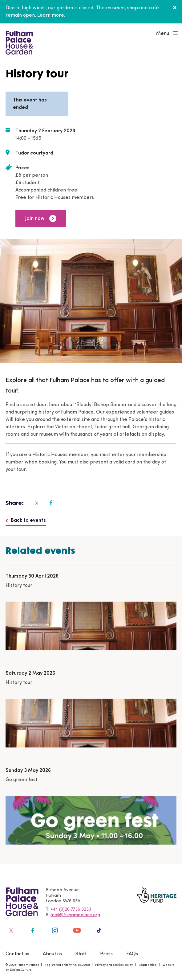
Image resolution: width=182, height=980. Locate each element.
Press (106, 954)
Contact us (17, 954)
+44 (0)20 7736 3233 (71, 910)
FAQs (132, 954)
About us (52, 954)
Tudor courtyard (34, 153)
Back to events (26, 521)
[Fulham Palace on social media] (36, 503)
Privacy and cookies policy (114, 965)
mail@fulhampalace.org (75, 915)
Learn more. (51, 15)
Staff (81, 954)
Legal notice (148, 965)
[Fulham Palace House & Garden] (18, 42)
